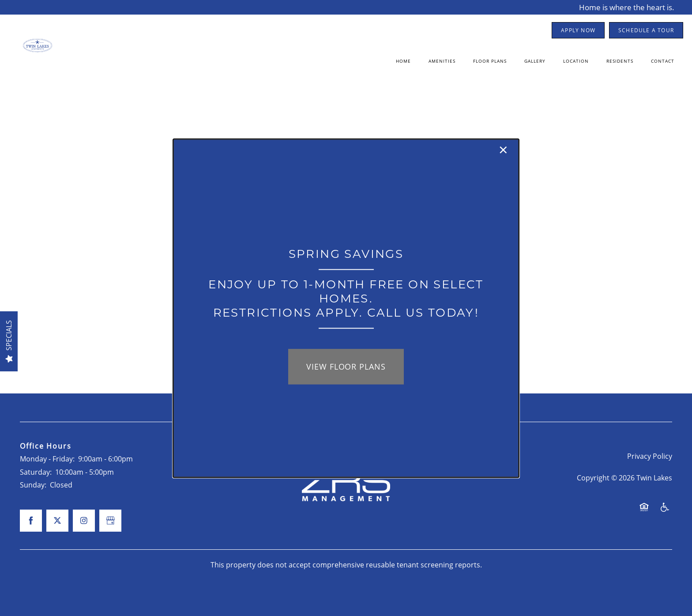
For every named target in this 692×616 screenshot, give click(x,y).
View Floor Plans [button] (346, 367)
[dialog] (346, 308)
